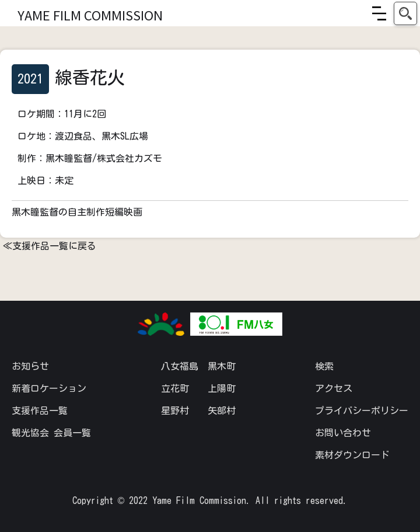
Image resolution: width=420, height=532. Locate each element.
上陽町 (222, 388)
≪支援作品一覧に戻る (50, 246)
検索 (324, 366)
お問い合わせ (343, 433)
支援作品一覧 (40, 411)
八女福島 (180, 366)
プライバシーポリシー (362, 411)
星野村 (175, 411)
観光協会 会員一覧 (51, 433)
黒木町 (222, 366)
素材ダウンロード (352, 455)
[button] (379, 13)
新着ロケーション (49, 388)
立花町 (175, 388)
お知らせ (30, 366)
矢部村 (222, 411)
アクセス (334, 388)
